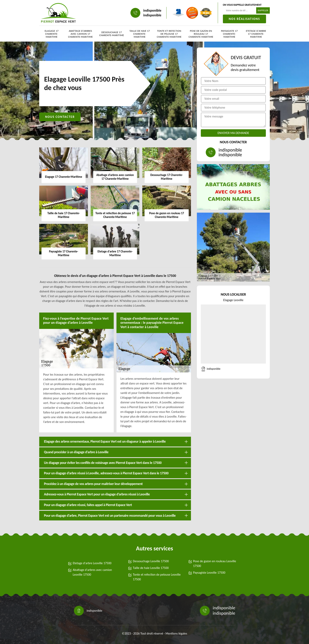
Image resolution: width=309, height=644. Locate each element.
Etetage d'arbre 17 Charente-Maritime (256, 34)
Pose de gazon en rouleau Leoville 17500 (215, 563)
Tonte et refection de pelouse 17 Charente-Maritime (169, 34)
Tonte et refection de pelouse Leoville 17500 (157, 577)
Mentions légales (176, 633)
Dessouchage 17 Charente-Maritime (112, 34)
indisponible (152, 10)
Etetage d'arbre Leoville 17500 (92, 563)
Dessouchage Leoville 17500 (151, 561)
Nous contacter (60, 117)
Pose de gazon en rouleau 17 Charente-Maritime (201, 34)
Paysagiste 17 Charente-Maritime (229, 34)
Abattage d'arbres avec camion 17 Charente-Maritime (81, 34)
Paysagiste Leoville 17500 (209, 573)
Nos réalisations (244, 19)
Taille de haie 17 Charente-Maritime (140, 34)
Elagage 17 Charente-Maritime (52, 34)
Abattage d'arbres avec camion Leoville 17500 (92, 572)
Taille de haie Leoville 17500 (151, 568)
